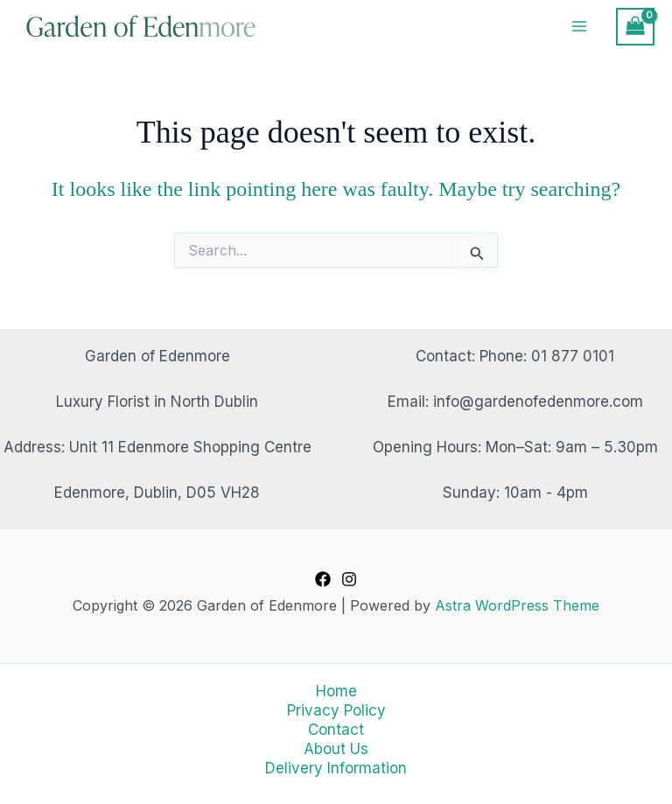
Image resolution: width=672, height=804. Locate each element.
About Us (336, 749)
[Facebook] (323, 579)
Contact (336, 730)
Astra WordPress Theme (517, 605)
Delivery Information (336, 768)
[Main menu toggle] (580, 28)
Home (336, 691)
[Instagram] (349, 579)
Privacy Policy (336, 710)
